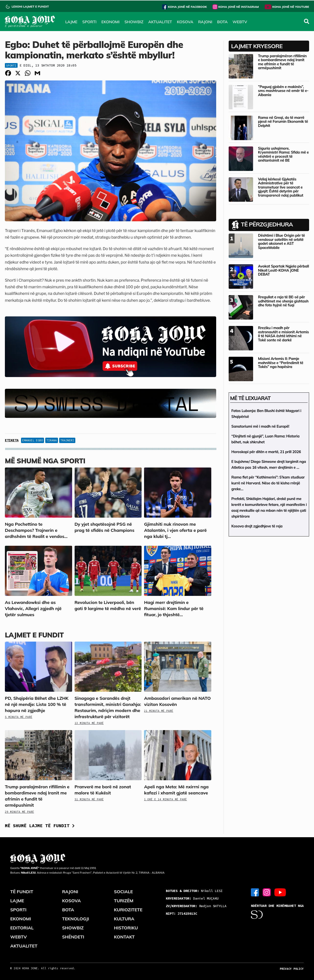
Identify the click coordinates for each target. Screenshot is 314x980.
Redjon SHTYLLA (196, 906)
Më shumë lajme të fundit (40, 826)
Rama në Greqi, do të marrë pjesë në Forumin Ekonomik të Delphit (283, 122)
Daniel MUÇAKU (192, 898)
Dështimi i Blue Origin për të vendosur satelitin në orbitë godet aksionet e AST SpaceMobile (281, 241)
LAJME (71, 22)
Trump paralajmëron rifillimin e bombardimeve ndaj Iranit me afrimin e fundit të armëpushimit (282, 62)
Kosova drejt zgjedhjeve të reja (257, 526)
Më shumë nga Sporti (45, 461)
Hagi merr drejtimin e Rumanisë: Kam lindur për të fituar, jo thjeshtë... (174, 608)
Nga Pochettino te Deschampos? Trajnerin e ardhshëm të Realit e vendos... (36, 530)
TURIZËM (124, 901)
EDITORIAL (22, 928)
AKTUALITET (160, 22)
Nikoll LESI (194, 891)
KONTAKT (124, 937)
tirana (52, 440)
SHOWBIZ (134, 22)
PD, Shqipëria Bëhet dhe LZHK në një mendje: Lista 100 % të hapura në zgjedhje (37, 704)
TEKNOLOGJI (76, 919)
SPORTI (90, 22)
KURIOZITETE (128, 910)
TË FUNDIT (22, 892)
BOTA (222, 22)
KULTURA (124, 919)
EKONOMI (110, 22)
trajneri (67, 440)
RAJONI (205, 22)
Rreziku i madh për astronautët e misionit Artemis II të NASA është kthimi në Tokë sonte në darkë (283, 334)
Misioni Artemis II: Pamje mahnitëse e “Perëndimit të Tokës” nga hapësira (281, 363)
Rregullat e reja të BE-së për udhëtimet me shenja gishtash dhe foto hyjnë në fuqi (283, 301)
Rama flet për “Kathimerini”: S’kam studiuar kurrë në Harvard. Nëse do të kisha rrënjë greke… (268, 483)
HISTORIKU (126, 928)
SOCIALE (123, 892)
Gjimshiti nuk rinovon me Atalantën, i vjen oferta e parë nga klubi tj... (175, 530)
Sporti (11, 65)
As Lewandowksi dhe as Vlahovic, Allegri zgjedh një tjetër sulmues (33, 608)
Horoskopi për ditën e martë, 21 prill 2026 (266, 452)
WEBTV (240, 22)
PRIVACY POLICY (292, 969)
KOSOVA (185, 22)
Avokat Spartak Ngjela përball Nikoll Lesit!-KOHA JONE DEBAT (283, 270)
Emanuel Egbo (33, 440)
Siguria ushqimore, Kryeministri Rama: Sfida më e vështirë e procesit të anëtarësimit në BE (283, 154)
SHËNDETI (73, 937)
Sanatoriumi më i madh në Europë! (260, 426)
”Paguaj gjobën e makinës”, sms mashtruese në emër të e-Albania (283, 91)
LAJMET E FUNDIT (34, 635)
